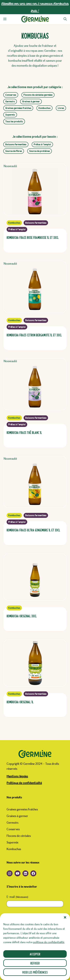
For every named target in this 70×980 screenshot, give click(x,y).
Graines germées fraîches (18, 108)
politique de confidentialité (49, 942)
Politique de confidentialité (24, 783)
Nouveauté (10, 166)
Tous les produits (14, 121)
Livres (61, 108)
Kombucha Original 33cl (22, 616)
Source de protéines (40, 151)
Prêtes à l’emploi (42, 144)
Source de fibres (14, 151)
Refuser (35, 963)
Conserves (11, 95)
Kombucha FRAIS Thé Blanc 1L (24, 432)
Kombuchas (44, 108)
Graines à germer (31, 101)
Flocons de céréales (19, 836)
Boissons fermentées (16, 144)
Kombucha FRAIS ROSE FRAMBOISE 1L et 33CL (33, 237)
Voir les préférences (35, 972)
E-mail (17, 897)
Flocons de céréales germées (38, 95)
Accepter (35, 954)
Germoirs (10, 101)
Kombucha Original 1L (20, 702)
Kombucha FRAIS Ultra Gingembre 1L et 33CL (33, 530)
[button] (65, 917)
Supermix (10, 115)
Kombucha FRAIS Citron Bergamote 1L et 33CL (34, 335)
